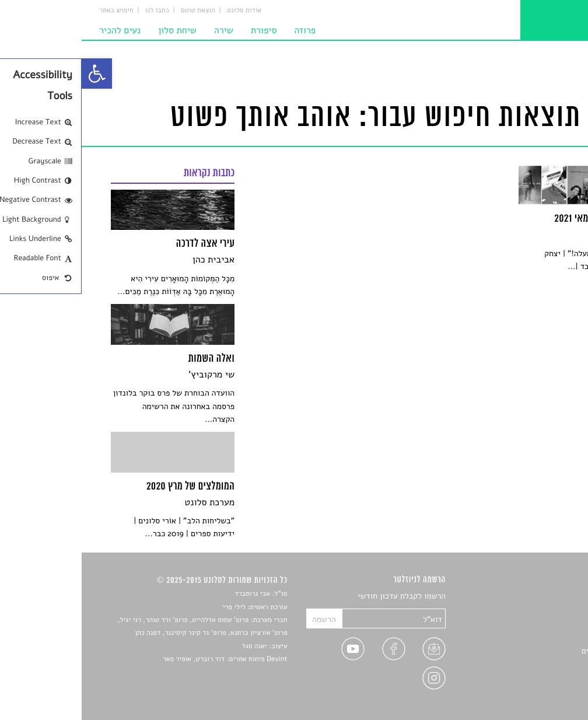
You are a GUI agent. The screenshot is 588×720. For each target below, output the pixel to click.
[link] (15, 74)
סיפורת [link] (182, 30)
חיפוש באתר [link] (35, 11)
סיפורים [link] (546, 597)
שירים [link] (549, 610)
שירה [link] (142, 30)
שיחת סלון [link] (96, 30)
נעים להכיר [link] (38, 30)
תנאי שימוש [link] (539, 692)
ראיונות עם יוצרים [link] (529, 651)
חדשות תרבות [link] (536, 623)
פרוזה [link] (223, 30)
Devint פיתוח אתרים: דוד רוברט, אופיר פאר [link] (143, 659)
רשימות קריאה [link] (535, 637)
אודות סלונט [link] (163, 11)
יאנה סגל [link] (173, 646)
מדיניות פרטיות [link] (533, 678)
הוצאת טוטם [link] (116, 11)
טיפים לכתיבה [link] (536, 665)
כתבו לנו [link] (76, 11)
